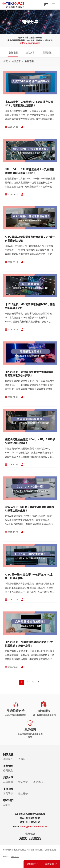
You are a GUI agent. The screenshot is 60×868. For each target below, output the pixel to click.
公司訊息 (8, 770)
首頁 (5, 61)
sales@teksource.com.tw (34, 827)
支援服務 (8, 789)
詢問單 (7, 805)
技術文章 (30, 52)
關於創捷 (8, 754)
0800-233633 (30, 838)
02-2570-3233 (34, 43)
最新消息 (8, 766)
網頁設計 (15, 857)
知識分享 (16, 61)
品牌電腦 (13, 52)
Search (39, 5)
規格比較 (31, 864)
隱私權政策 (50, 850)
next (39, 682)
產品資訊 (47, 52)
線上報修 (23, 793)
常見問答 (8, 793)
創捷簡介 (8, 759)
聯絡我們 (46, 5)
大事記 (22, 759)
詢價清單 (49, 864)
